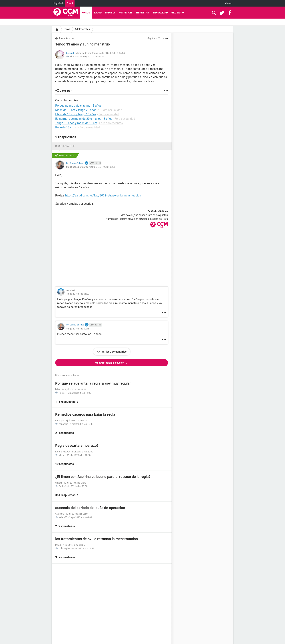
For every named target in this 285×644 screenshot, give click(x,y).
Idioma (228, 3)
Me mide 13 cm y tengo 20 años (76, 110)
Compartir (66, 91)
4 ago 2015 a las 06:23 (78, 294)
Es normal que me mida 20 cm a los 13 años (84, 119)
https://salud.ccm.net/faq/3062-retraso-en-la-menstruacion (103, 195)
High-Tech (58, 3)
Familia (110, 13)
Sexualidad (160, 13)
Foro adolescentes (111, 123)
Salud (70, 3)
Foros (86, 13)
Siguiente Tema (156, 38)
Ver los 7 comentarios (114, 352)
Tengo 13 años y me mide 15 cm (76, 123)
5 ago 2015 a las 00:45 (78, 329)
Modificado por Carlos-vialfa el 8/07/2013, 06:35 (91, 167)
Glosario (178, 13)
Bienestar (142, 13)
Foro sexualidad (112, 110)
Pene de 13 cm (65, 127)
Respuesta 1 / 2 (65, 146)
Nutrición (125, 13)
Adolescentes (82, 29)
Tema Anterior (67, 38)
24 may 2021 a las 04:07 (92, 56)
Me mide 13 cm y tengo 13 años (76, 114)
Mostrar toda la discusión (110, 363)
